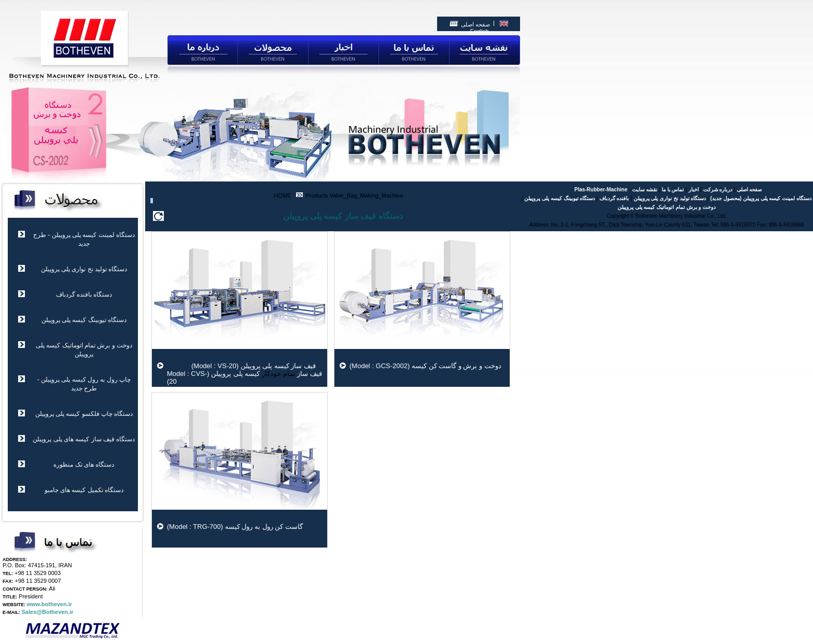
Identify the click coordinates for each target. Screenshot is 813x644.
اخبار (694, 190)
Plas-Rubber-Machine (601, 190)
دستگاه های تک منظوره (84, 465)
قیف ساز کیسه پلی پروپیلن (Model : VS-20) (241, 366)
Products (316, 195)
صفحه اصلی (475, 24)
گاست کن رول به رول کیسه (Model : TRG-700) (235, 527)
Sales (29, 612)
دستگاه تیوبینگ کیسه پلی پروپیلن (84, 320)
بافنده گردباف (614, 198)
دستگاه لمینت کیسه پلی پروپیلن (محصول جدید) (761, 198)
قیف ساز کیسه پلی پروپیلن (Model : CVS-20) (244, 377)
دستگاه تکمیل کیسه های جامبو (84, 490)
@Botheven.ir (55, 612)
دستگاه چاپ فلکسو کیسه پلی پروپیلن (84, 414)
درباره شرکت (718, 190)
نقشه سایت (645, 190)
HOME (282, 195)
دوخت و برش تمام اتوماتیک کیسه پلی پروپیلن (667, 207)
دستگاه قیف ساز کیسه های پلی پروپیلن (84, 439)
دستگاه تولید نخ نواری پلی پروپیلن (84, 269)
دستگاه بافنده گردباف (84, 295)
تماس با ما (673, 190)
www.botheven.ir (50, 604)
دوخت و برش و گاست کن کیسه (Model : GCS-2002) (425, 366)
